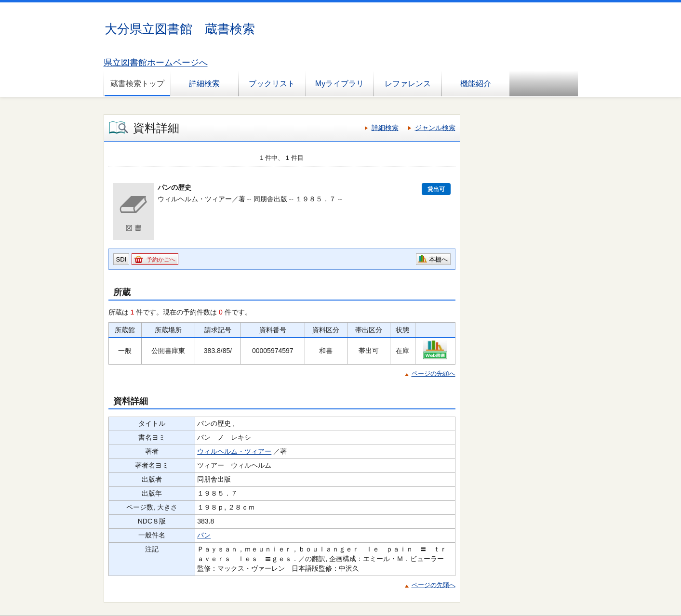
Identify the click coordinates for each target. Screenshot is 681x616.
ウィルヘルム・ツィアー (234, 451)
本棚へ (438, 259)
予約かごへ (161, 260)
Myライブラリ (340, 84)
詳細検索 (204, 84)
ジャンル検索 (435, 128)
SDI (121, 259)
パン (204, 535)
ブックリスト (272, 84)
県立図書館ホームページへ (156, 63)
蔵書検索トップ (137, 84)
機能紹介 (476, 84)
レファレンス (408, 84)
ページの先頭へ (434, 374)
